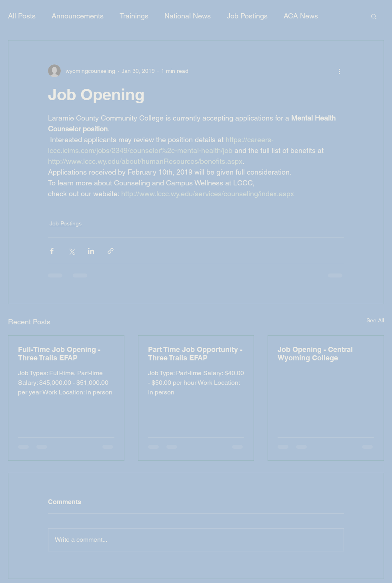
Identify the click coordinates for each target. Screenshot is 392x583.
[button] (374, 16)
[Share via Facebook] (52, 251)
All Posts (22, 16)
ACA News (301, 16)
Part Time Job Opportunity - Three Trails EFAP (195, 354)
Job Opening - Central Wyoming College (315, 354)
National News (188, 16)
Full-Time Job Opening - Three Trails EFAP (59, 354)
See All (375, 320)
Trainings (134, 16)
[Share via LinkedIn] (91, 251)
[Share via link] (111, 251)
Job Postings (247, 16)
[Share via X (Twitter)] (71, 251)
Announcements (78, 16)
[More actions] (339, 71)
